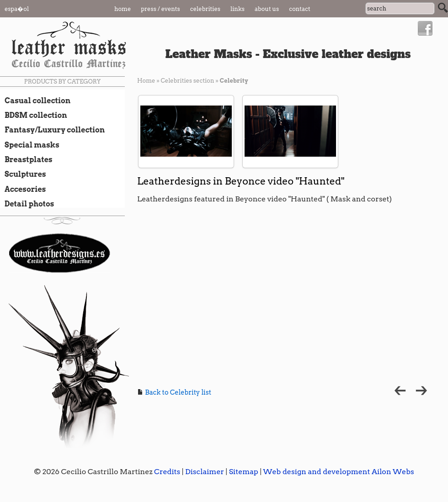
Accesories (23, 189)
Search (443, 8)
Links (237, 9)
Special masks (30, 145)
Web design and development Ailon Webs (338, 472)
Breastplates (26, 159)
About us (267, 9)
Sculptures (23, 174)
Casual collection (35, 100)
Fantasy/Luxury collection (52, 130)
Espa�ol (17, 9)
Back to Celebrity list (174, 392)
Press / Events (160, 9)
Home (123, 9)
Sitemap (244, 472)
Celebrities (205, 9)
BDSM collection (34, 115)
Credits (167, 472)
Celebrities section (187, 81)
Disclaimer (205, 472)
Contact (300, 9)
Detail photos (27, 204)
